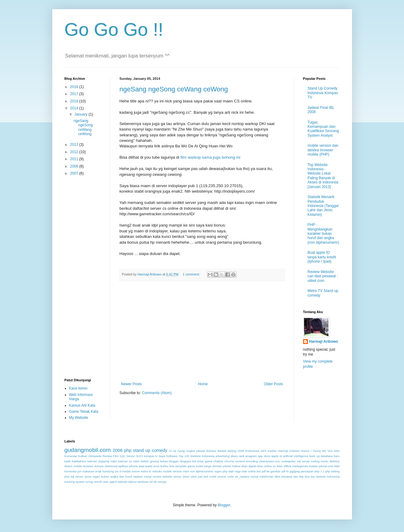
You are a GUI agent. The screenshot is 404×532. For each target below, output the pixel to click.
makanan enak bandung (98, 471)
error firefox (161, 466)
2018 (75, 87)
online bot (254, 471)
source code (226, 477)
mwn (186, 471)
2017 (75, 94)
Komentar (71, 456)
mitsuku (157, 471)
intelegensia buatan (305, 466)
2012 (75, 152)
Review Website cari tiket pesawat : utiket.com (323, 276)
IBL (324, 451)
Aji (174, 451)
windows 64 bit (147, 482)
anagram (251, 456)
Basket (222, 451)
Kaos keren (78, 388)
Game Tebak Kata (84, 412)
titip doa (304, 477)
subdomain (267, 477)
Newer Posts (132, 384)
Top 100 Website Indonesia (196, 456)
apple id (276, 456)
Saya (162, 456)
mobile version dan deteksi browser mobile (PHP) (323, 150)
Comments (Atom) (157, 393)
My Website (79, 418)
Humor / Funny (311, 451)
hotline (236, 466)
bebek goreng (150, 461)
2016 (75, 101)
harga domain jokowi (217, 466)
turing (89, 482)
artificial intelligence (295, 456)
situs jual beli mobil (204, 477)
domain (99, 466)
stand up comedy (150, 450)
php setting (332, 471)
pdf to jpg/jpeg (291, 471)
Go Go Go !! (114, 30)
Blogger (224, 505)
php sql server (74, 477)
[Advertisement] (202, 331)
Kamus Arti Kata (82, 405)
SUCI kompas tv (146, 456)
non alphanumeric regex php (209, 471)
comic (325, 461)
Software (172, 456)
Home (203, 384)
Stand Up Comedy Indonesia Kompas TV (323, 93)
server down (182, 477)
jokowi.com (326, 466)
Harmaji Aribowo (324, 342)
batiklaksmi (79, 461)
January (81, 114)
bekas (164, 461)
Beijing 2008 (236, 451)
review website (162, 477)
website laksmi (127, 482)
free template (178, 466)
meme (136, 471)
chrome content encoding (241, 461)
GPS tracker (268, 451)
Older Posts (274, 384)
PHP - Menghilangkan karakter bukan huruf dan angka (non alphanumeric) (323, 234)
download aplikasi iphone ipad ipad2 (129, 466)
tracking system (75, 482)
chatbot (218, 461)
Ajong (181, 451)
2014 (75, 108)
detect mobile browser (79, 466)
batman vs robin (129, 461)
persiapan (307, 471)
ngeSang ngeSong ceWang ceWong (174, 89)
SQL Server (127, 456)
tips (296, 477)
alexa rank (237, 456)
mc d (118, 471)
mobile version (172, 471)
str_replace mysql (246, 477)
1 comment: (192, 274)
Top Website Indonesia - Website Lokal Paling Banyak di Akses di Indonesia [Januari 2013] (323, 176)
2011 (75, 159)
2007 (75, 173)
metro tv (146, 471)
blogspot (185, 461)
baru (337, 456)
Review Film (111, 456)
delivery (334, 461)
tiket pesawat (283, 477)
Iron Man (334, 451)
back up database (321, 456)
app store (264, 456)
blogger (174, 461)
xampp (162, 482)
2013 (75, 145)
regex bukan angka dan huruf (112, 477)
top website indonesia (325, 477)
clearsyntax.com (270, 461)
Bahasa (211, 451)
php (128, 450)
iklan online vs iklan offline (274, 466)
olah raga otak (237, 471)
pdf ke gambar (271, 471)
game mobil (195, 466)
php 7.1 (319, 471)
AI (170, 451)
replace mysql (142, 477)
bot (194, 461)
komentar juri (73, 471)
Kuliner (83, 456)
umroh (98, 482)
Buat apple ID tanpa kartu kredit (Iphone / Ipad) (322, 257)
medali (126, 471)
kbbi (337, 466)
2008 (75, 166)
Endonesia (252, 451)
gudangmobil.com (88, 450)
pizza (88, 477)
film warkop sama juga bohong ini (210, 157)
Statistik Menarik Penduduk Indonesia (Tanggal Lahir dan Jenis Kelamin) (323, 206)
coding (315, 461)
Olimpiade (95, 456)
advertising (223, 456)
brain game (205, 461)
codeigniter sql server (296, 461)
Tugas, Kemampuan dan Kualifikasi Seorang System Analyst (323, 129)
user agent (110, 482)
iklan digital (249, 466)
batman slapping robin (102, 461)
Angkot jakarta (196, 451)
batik (68, 461)
